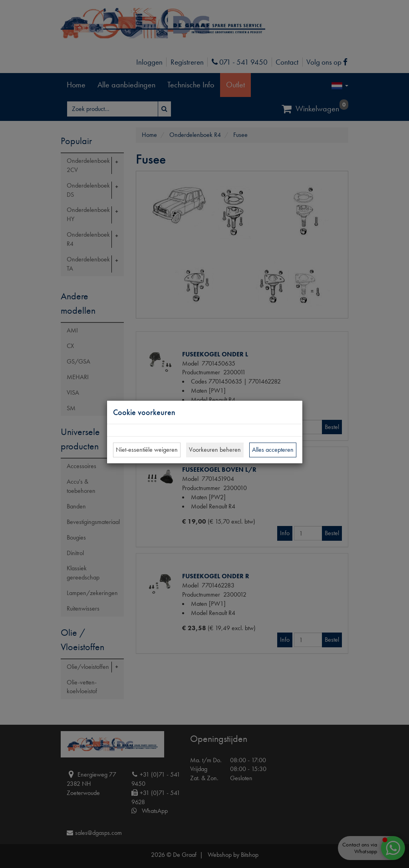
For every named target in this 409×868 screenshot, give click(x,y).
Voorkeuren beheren (215, 450)
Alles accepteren (273, 450)
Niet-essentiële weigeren (147, 450)
